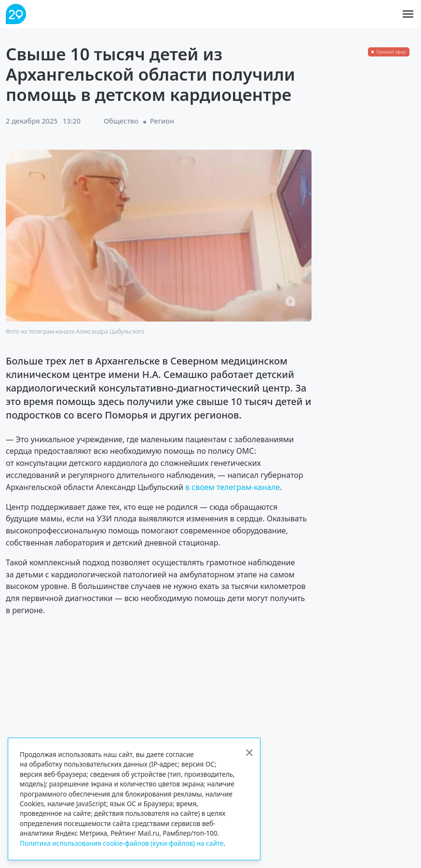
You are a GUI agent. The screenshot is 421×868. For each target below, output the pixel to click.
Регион (162, 121)
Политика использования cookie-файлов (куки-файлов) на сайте (122, 843)
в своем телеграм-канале (232, 487)
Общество (121, 121)
